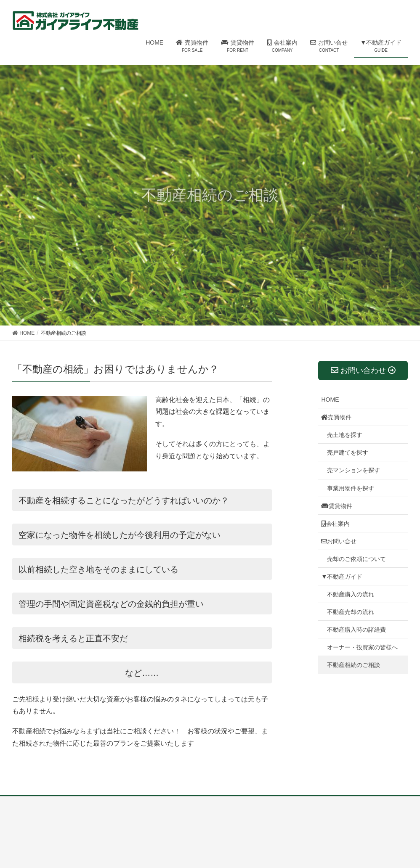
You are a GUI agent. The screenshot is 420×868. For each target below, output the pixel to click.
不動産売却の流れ (351, 612)
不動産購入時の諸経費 (356, 630)
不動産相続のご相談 (354, 665)
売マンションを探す (354, 470)
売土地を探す (345, 435)
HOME (330, 400)
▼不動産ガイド (342, 577)
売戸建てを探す (348, 453)
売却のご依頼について (356, 559)
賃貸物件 (337, 506)
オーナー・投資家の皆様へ (362, 647)
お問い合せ (339, 541)
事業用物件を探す (351, 488)
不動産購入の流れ (351, 594)
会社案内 (335, 524)
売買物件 (336, 417)
